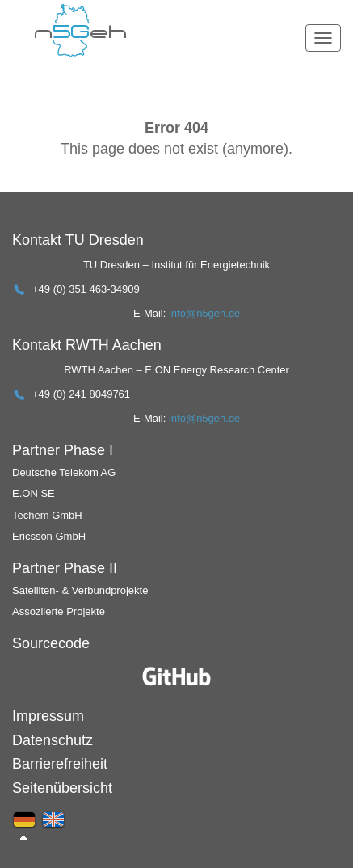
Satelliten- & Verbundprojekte (80, 590)
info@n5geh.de (204, 313)
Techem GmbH (47, 515)
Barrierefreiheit (60, 764)
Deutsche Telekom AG (64, 472)
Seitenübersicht (62, 788)
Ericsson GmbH (49, 536)
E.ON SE (34, 493)
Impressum (48, 716)
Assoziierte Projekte (59, 611)
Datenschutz (53, 740)
